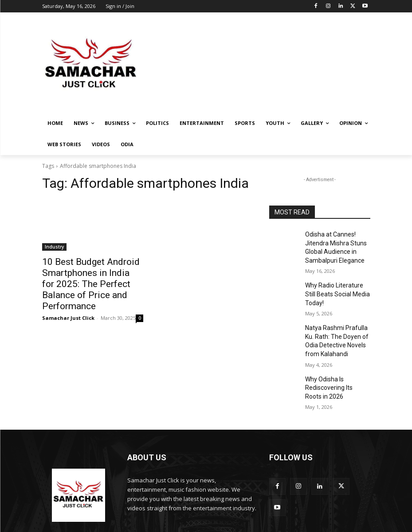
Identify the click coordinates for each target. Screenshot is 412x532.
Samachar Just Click (68, 301)
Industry (54, 247)
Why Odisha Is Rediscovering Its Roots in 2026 (337, 365)
